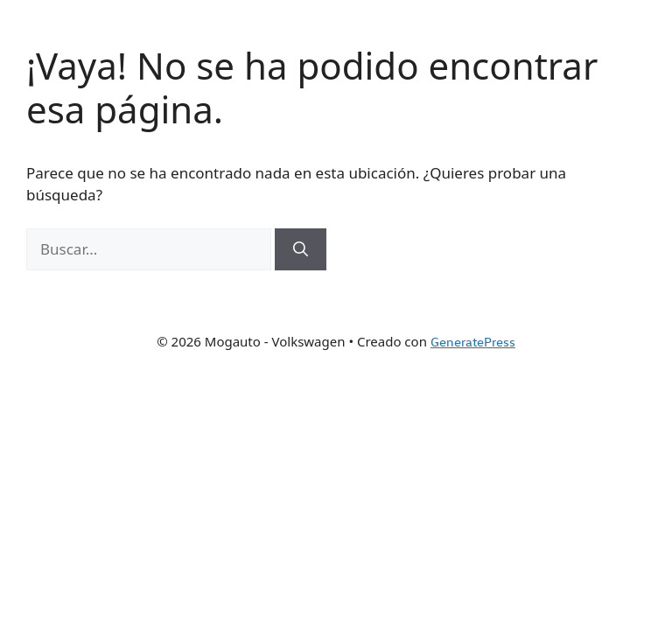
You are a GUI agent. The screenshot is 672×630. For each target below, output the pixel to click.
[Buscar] (301, 249)
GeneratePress (473, 342)
